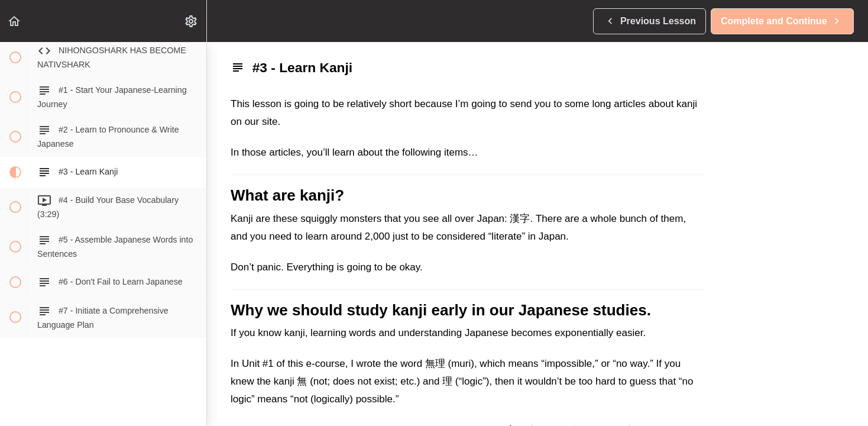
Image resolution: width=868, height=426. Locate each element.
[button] (15, 21)
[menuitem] (192, 21)
